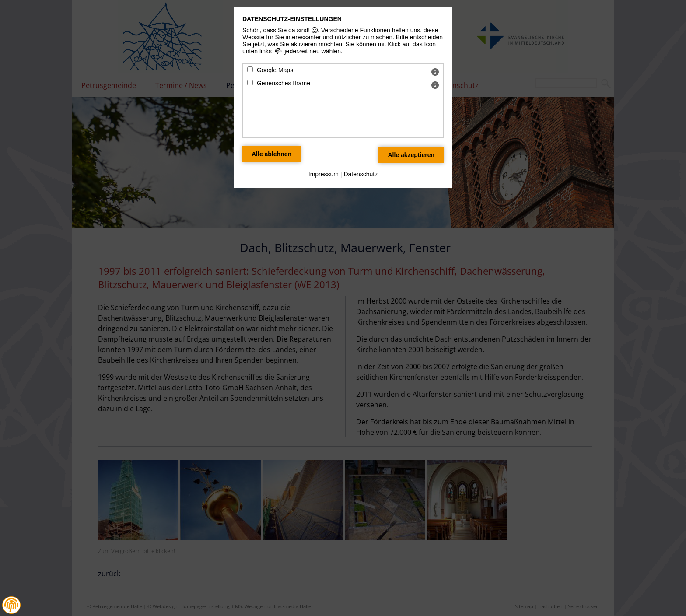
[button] (11, 605)
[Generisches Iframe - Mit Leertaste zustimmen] (250, 82)
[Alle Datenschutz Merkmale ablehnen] (271, 154)
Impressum (324, 174)
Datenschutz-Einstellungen (292, 19)
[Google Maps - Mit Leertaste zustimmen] (250, 69)
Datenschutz (360, 174)
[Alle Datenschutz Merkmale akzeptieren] (411, 155)
